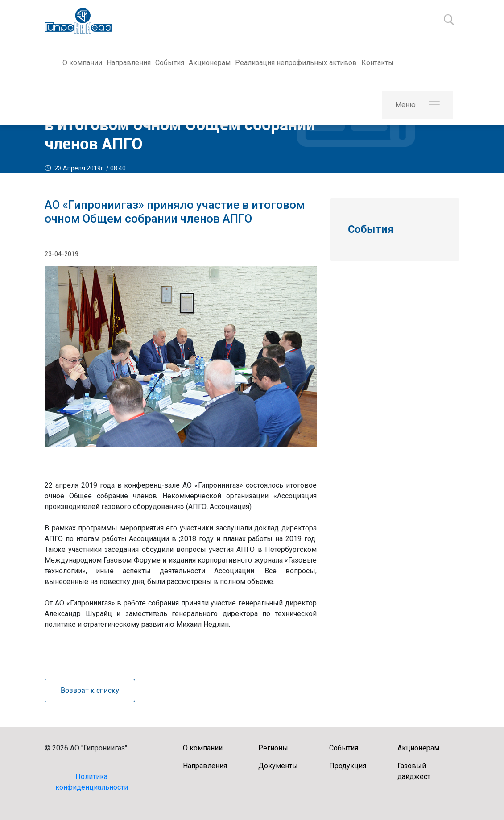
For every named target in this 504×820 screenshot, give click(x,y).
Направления (129, 63)
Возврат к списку (90, 690)
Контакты (378, 63)
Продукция (348, 766)
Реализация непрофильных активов (296, 63)
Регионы (273, 748)
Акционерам (210, 63)
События (170, 63)
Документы (278, 766)
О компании (82, 63)
